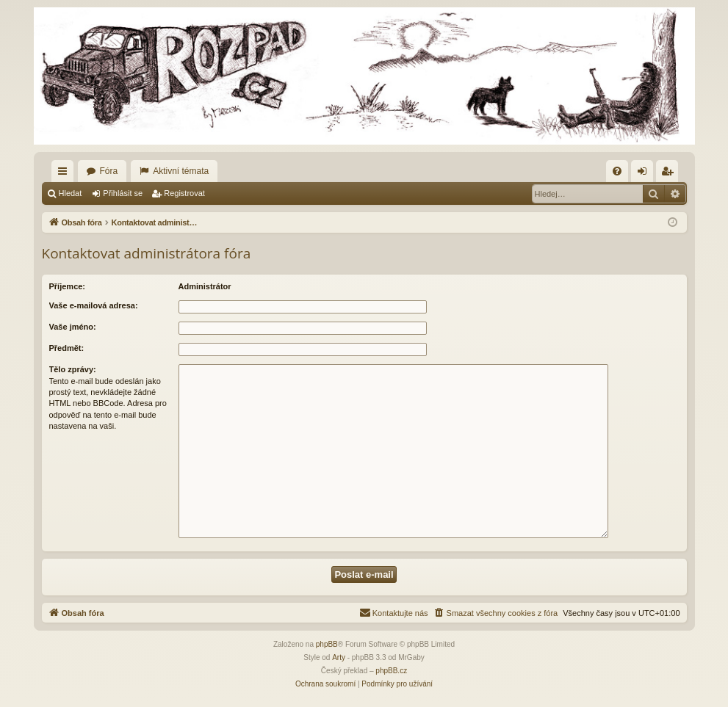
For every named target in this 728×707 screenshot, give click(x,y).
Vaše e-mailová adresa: (94, 305)
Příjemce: (68, 286)
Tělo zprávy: (73, 369)
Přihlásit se (123, 193)
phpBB (327, 644)
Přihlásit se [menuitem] (645, 174)
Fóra (109, 171)
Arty (339, 657)
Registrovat (184, 193)
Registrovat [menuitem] (670, 174)
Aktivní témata (181, 171)
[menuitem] (617, 171)
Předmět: (67, 348)
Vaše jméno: (73, 327)
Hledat (71, 193)
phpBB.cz (391, 671)
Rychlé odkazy (65, 174)
